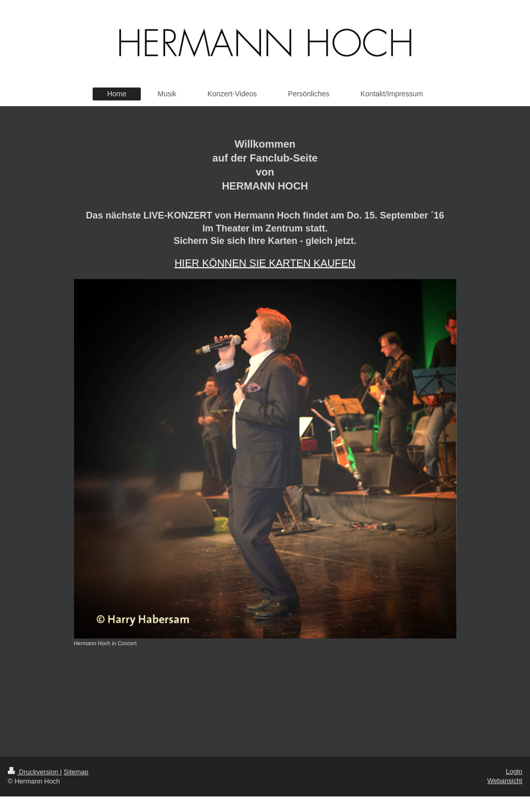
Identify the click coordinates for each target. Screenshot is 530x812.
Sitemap (76, 772)
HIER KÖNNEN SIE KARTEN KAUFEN (265, 263)
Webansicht (505, 781)
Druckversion (34, 772)
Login (514, 771)
